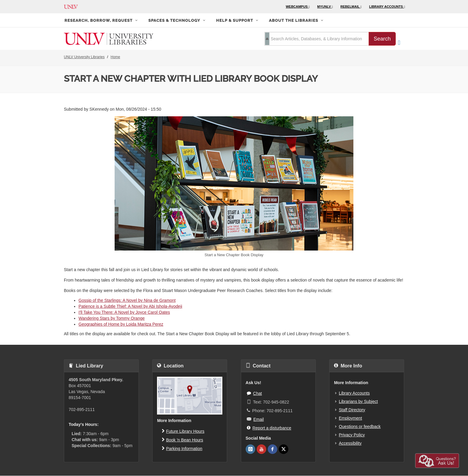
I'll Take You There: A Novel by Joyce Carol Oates (124, 312)
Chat (254, 393)
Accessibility (350, 443)
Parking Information (182, 448)
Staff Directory (352, 410)
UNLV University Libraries (84, 57)
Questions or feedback (360, 426)
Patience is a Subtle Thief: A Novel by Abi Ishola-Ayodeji (130, 306)
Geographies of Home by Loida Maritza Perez (121, 324)
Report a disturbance (269, 428)
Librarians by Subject (358, 401)
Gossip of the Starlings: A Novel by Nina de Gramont (127, 300)
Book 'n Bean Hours (182, 440)
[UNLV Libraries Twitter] (284, 449)
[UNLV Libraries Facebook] (273, 449)
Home (116, 57)
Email (255, 419)
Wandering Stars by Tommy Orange (112, 318)
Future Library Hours (183, 431)
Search (382, 39)
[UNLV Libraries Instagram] (250, 449)
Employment (350, 418)
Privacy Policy (352, 435)
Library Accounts (354, 393)
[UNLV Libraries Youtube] (261, 449)
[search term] (317, 39)
